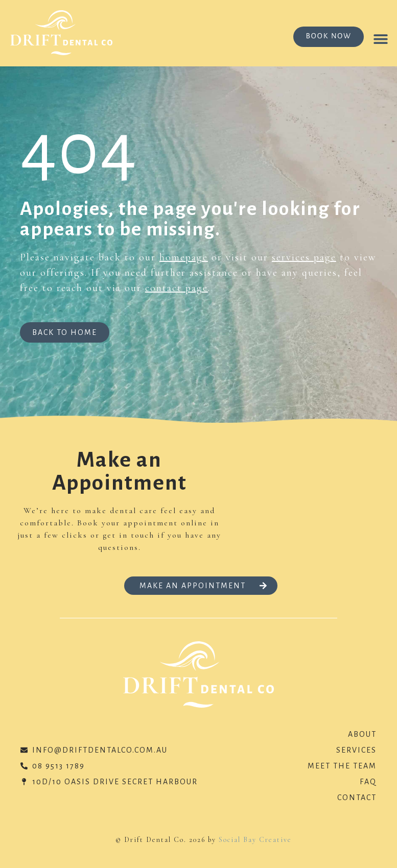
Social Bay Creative (255, 840)
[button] (380, 39)
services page (304, 257)
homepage (184, 257)
